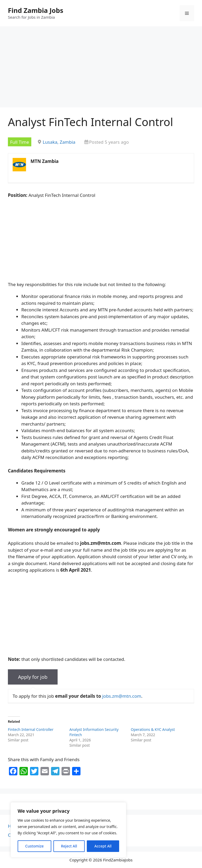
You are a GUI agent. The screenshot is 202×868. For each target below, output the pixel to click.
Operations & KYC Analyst (153, 729)
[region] (68, 830)
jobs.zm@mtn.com (122, 696)
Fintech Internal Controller (31, 729)
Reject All (69, 846)
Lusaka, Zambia (59, 142)
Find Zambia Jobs (36, 10)
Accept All (103, 846)
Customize (34, 846)
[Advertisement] (101, 68)
